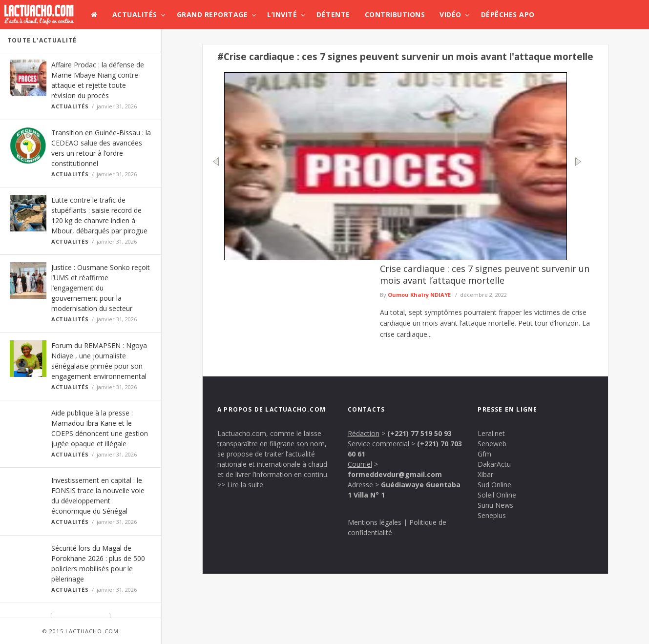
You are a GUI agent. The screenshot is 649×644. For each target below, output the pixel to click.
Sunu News (495, 505)
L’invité (282, 14)
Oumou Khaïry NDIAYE (419, 295)
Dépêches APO (508, 14)
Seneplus (492, 515)
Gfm (484, 454)
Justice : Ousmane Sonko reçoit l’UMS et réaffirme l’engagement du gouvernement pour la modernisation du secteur (101, 288)
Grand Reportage (212, 14)
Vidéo (450, 14)
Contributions (395, 14)
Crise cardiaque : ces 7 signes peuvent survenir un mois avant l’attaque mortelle (485, 274)
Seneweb (492, 444)
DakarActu (494, 464)
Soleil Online (497, 495)
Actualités (135, 14)
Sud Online (494, 485)
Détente (333, 14)
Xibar (485, 474)
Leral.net (491, 433)
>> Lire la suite (240, 485)
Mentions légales (375, 522)
